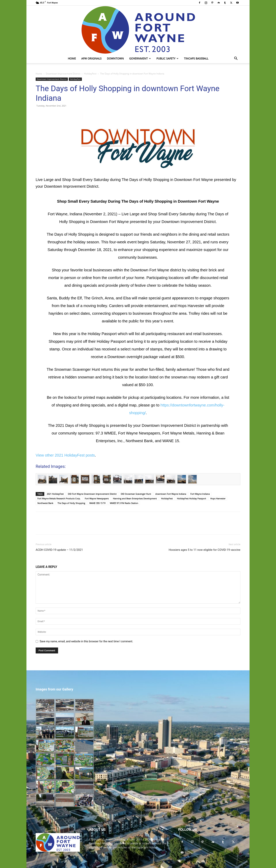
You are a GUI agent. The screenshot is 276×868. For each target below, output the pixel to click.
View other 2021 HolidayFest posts (65, 455)
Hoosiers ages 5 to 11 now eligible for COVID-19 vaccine (205, 550)
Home (72, 58)
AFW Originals (91, 58)
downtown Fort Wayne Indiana (171, 494)
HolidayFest (90, 74)
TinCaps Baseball (196, 58)
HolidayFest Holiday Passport (191, 498)
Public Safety (167, 58)
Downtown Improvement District (63, 74)
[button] (236, 59)
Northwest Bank (45, 503)
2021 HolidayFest (55, 494)
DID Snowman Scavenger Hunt (136, 494)
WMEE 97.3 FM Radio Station (124, 503)
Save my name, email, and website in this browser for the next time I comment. (86, 641)
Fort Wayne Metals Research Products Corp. (59, 498)
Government (140, 58)
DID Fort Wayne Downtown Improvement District (92, 494)
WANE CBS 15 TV (97, 503)
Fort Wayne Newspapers (97, 498)
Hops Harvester (218, 498)
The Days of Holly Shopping (71, 503)
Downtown (115, 58)
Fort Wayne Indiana (200, 494)
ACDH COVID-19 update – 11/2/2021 (59, 550)
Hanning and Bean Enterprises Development (135, 498)
